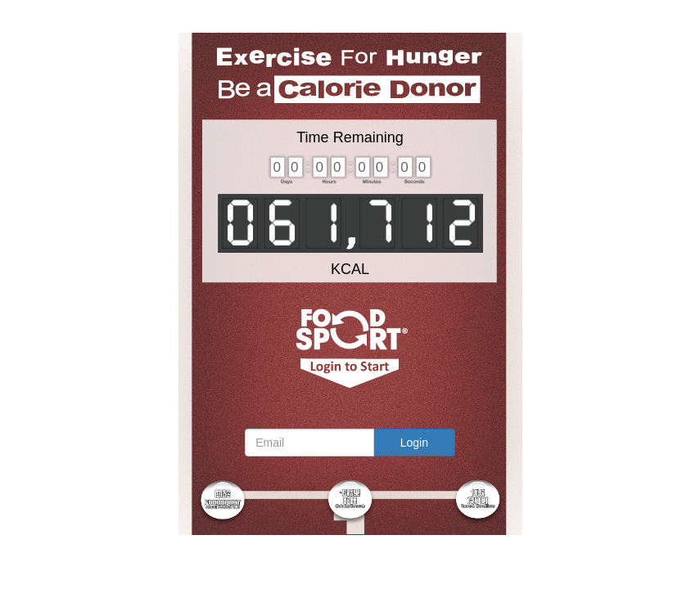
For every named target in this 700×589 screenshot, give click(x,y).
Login (414, 443)
